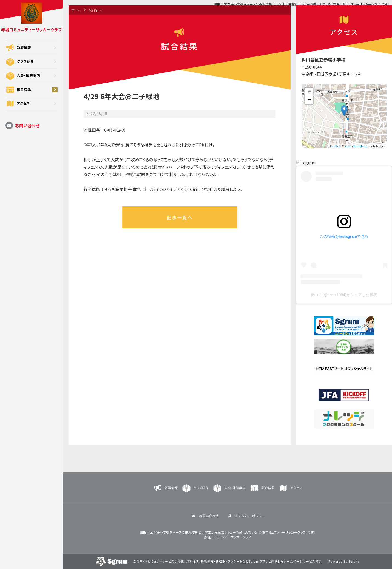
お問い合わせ (22, 125)
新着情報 (32, 48)
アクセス (32, 104)
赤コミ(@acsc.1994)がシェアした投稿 (344, 295)
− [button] (309, 100)
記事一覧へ (180, 217)
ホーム (76, 10)
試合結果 (32, 90)
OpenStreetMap (356, 146)
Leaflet (335, 146)
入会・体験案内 (32, 76)
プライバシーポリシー (246, 516)
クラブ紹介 (32, 62)
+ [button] (309, 92)
